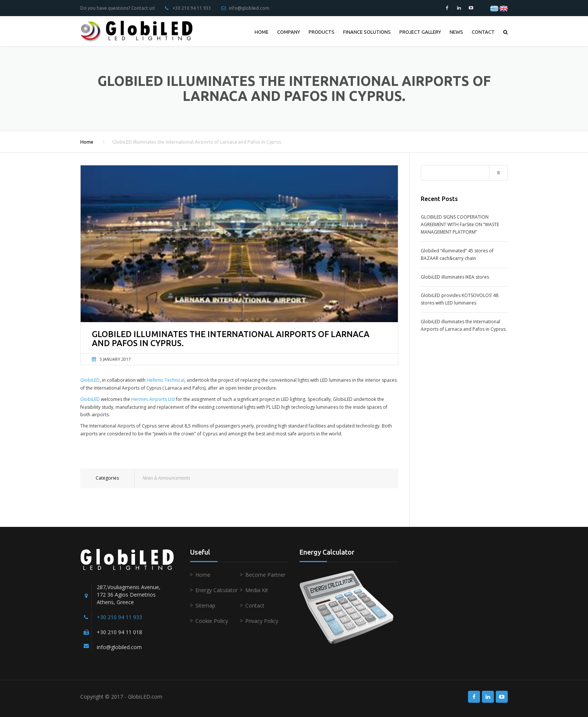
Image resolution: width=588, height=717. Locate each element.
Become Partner (265, 575)
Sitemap (205, 605)
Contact (255, 605)
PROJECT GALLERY (420, 32)
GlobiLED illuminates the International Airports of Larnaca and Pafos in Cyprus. (464, 325)
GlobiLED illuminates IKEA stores (455, 277)
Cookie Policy (212, 621)
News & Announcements (166, 478)
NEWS (456, 32)
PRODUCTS (322, 32)
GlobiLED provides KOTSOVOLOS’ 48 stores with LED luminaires (460, 299)
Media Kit (257, 590)
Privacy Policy (262, 621)
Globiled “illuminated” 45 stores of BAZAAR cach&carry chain (457, 254)
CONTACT (483, 32)
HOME (262, 32)
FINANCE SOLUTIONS (367, 32)
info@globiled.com (249, 8)
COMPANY (289, 32)
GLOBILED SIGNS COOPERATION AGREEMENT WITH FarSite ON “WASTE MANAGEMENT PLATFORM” (460, 225)
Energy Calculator (217, 590)
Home (87, 142)
